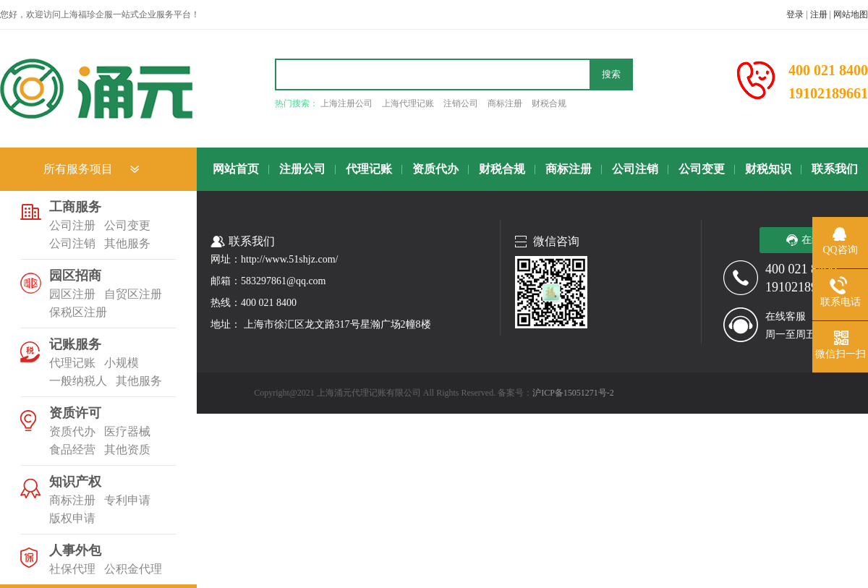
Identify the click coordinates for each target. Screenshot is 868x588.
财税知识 (768, 169)
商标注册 (505, 103)
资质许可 (75, 413)
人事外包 (75, 550)
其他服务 (127, 243)
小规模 (122, 363)
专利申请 (127, 500)
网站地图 (851, 14)
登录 (795, 14)
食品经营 (72, 449)
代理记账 (72, 363)
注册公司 (302, 169)
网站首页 (236, 169)
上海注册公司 (346, 103)
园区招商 (75, 276)
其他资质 (127, 449)
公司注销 (72, 243)
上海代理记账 (408, 103)
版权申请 (72, 518)
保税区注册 (78, 312)
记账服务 (75, 344)
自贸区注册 (133, 294)
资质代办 (72, 431)
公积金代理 (133, 569)
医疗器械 (127, 431)
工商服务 (75, 207)
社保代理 (72, 569)
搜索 (611, 74)
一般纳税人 (78, 381)
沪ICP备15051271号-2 (573, 393)
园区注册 (72, 294)
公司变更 (127, 225)
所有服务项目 (78, 169)
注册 (819, 14)
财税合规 (549, 103)
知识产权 (75, 482)
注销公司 (461, 103)
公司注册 (72, 225)
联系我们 (835, 169)
